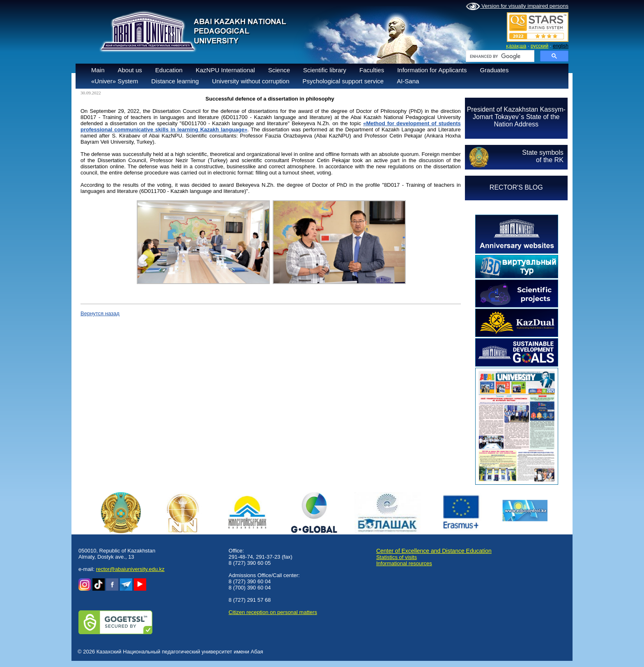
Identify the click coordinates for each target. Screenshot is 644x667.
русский (539, 46)
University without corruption (251, 81)
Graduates (494, 70)
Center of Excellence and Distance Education (434, 551)
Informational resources (404, 563)
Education (169, 70)
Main (98, 70)
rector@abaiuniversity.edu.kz (130, 569)
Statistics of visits (397, 557)
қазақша (516, 46)
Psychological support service (343, 81)
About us (130, 70)
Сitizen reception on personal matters (273, 612)
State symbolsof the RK (543, 156)
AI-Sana (408, 81)
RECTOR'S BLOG (516, 187)
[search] (499, 56)
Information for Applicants (432, 70)
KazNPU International (225, 70)
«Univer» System (115, 81)
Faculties (372, 70)
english (561, 46)
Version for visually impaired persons (517, 7)
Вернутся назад (100, 313)
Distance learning (175, 81)
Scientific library (325, 70)
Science (279, 70)
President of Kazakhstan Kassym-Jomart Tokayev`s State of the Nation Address (516, 117)
